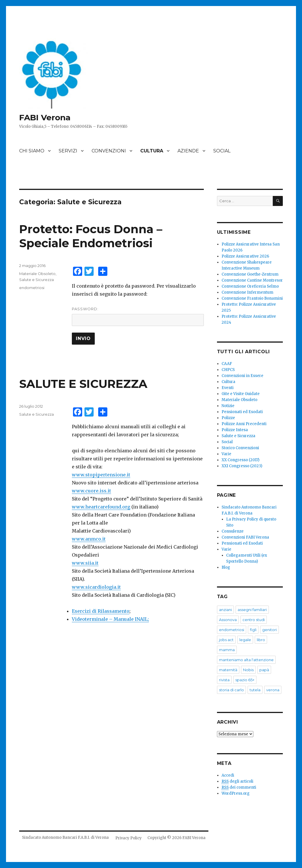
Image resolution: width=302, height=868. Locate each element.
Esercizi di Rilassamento (101, 611)
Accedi (228, 775)
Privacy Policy (129, 838)
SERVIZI (68, 151)
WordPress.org (236, 793)
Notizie (228, 406)
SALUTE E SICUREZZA (83, 384)
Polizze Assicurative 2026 (245, 256)
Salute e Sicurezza (36, 280)
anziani (225, 610)
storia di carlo (231, 690)
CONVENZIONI (109, 151)
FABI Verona (45, 117)
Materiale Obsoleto (37, 274)
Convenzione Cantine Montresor (252, 280)
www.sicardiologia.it (96, 587)
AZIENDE (188, 151)
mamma (227, 650)
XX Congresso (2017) (240, 460)
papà (264, 670)
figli (253, 630)
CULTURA (152, 151)
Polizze (228, 418)
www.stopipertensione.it (101, 475)
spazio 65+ (245, 680)
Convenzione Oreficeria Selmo (250, 286)
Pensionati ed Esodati (242, 412)
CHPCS (228, 370)
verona (273, 690)
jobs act (226, 640)
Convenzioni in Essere (242, 376)
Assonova (228, 620)
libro (261, 640)
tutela (255, 690)
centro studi (254, 620)
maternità (228, 670)
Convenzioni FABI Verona (245, 537)
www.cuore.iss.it (91, 491)
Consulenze (233, 531)
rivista (224, 680)
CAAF (227, 364)
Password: (138, 316)
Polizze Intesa (235, 430)
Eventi (228, 388)
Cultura (228, 382)
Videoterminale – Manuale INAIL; (110, 619)
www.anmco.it (89, 539)
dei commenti (239, 788)
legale (245, 640)
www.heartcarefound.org (101, 507)
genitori (270, 630)
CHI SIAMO (32, 151)
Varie (226, 454)
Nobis (248, 670)
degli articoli (237, 781)
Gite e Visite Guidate (241, 394)
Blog (226, 567)
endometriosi (32, 288)
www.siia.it (85, 563)
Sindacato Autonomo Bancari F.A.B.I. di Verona (65, 837)
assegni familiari (252, 610)
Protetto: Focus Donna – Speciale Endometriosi (91, 236)
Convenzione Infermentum (247, 292)
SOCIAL (222, 151)
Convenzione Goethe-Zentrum (250, 274)
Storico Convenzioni (240, 448)
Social (227, 442)
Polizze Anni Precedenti (244, 424)
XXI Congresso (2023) (242, 466)
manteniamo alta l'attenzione (246, 660)
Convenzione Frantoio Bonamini (252, 298)
